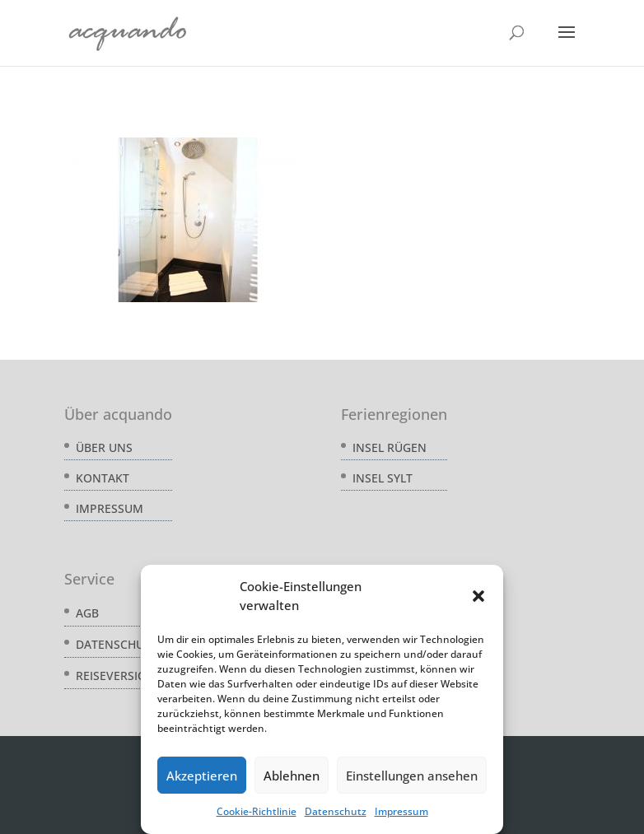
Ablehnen (292, 776)
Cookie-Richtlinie (257, 811)
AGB (87, 613)
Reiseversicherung (134, 676)
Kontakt (103, 478)
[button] (478, 596)
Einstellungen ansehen (412, 776)
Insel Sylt (383, 478)
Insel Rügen (390, 447)
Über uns (104, 447)
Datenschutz (336, 811)
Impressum (401, 811)
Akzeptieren (202, 776)
